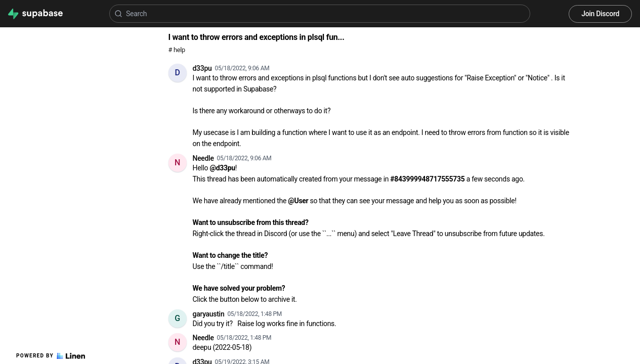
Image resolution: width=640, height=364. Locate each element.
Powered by (51, 356)
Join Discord (600, 14)
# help (177, 50)
